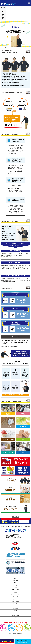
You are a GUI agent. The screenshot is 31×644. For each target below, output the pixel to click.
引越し (16, 592)
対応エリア (16, 606)
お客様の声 (16, 613)
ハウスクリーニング (16, 594)
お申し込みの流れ (16, 601)
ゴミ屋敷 (16, 585)
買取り (16, 583)
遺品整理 (16, 587)
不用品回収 (16, 580)
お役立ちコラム (16, 615)
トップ (2, 48)
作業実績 (16, 611)
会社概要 (16, 618)
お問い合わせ (16, 620)
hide (4, 8)
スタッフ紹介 (16, 604)
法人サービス (16, 597)
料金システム (16, 599)
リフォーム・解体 (16, 590)
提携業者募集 (16, 608)
